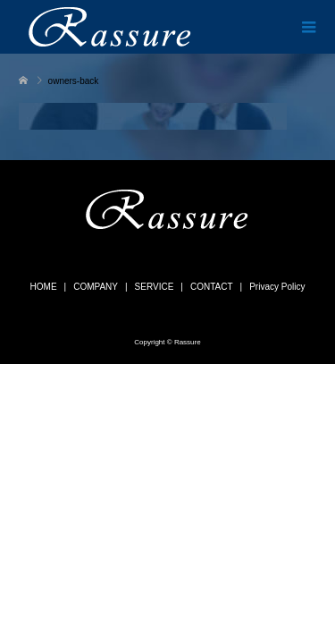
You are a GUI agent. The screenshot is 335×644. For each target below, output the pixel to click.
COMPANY (96, 287)
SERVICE (155, 287)
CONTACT (212, 287)
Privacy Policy (277, 287)
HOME (44, 287)
